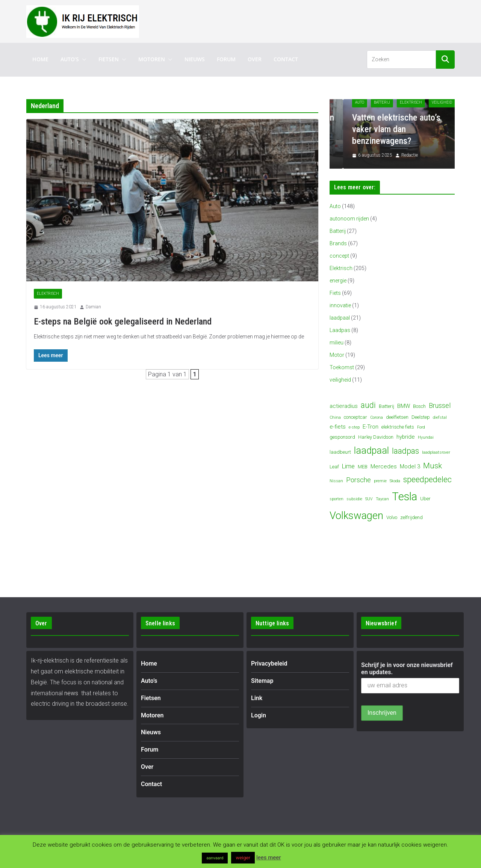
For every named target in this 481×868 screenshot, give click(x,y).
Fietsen (109, 59)
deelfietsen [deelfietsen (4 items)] (397, 417)
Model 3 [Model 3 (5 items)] (410, 466)
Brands (338, 243)
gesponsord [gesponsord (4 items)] (342, 437)
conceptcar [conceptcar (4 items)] (355, 417)
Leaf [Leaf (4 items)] (334, 467)
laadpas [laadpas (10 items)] (405, 451)
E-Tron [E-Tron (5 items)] (371, 427)
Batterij (399, 102)
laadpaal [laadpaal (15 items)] (371, 451)
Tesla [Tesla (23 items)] (405, 497)
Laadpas (340, 330)
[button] (83, 59)
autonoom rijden (349, 219)
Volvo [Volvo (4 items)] (392, 517)
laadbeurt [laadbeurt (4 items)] (340, 452)
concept (339, 256)
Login (259, 715)
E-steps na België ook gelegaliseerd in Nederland (123, 322)
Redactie (427, 155)
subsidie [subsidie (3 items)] (354, 499)
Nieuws (195, 59)
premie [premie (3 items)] (380, 481)
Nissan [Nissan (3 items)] (336, 481)
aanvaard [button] (215, 858)
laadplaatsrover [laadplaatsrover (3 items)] (436, 452)
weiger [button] (243, 858)
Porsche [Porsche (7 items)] (358, 480)
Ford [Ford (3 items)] (421, 427)
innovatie (340, 305)
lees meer (269, 857)
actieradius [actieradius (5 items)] (344, 406)
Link (257, 698)
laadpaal (340, 318)
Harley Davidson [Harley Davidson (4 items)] (376, 437)
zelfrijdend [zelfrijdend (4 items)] (411, 517)
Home (40, 59)
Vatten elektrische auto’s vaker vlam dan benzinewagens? (414, 129)
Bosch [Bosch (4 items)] (419, 406)
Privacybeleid (269, 663)
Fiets (335, 293)
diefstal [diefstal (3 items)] (440, 417)
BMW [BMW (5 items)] (404, 406)
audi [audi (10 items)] (368, 405)
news (71, 693)
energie (338, 281)
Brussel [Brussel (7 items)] (440, 405)
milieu (337, 343)
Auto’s (70, 59)
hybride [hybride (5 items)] (406, 437)
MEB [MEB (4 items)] (363, 467)
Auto (377, 102)
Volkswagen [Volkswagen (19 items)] (356, 516)
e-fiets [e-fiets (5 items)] (338, 427)
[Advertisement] (318, 20)
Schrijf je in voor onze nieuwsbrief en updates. (407, 669)
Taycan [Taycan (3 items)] (382, 499)
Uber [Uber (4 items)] (425, 499)
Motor (337, 355)
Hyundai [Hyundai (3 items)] (426, 437)
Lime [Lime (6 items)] (348, 466)
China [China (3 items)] (335, 417)
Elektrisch (48, 294)
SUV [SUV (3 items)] (369, 499)
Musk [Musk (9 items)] (433, 466)
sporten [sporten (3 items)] (337, 499)
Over (255, 59)
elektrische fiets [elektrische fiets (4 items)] (398, 427)
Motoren (152, 59)
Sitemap (262, 681)
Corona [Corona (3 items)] (377, 417)
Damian (93, 307)
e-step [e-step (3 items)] (354, 427)
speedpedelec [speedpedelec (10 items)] (427, 479)
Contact (286, 59)
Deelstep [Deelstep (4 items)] (421, 417)
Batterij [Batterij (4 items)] (386, 406)
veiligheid (340, 380)
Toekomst (342, 367)
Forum (226, 59)
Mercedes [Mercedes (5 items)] (384, 466)
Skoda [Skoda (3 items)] (395, 481)
